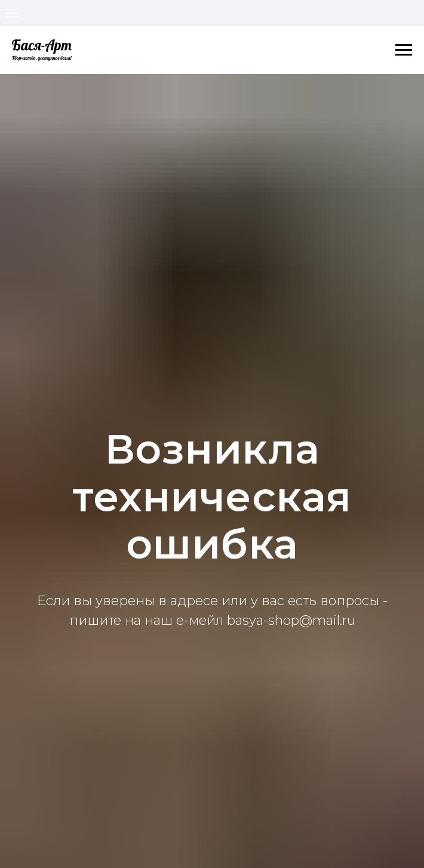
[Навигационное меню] (13, 13)
